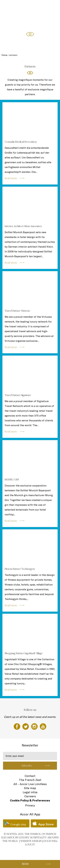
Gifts (12, 30)
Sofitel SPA (35, 18)
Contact (30, 776)
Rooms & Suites (16, 6)
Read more (11, 178)
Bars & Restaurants (34, 6)
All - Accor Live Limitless (30, 784)
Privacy (30, 805)
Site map (30, 788)
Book (25, 864)
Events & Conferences (19, 18)
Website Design (31, 841)
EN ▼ (19, 30)
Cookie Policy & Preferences (30, 800)
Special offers (48, 18)
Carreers (30, 796)
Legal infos (30, 792)
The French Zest (30, 780)
